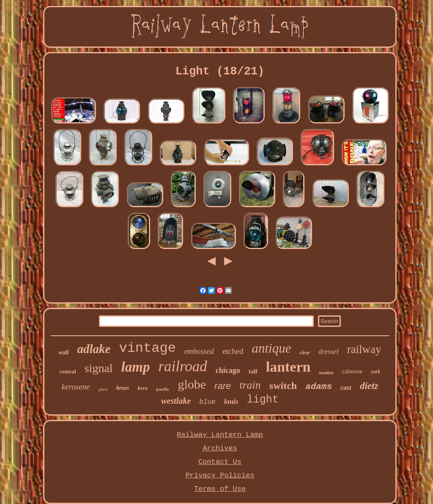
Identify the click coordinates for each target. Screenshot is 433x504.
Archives (220, 448)
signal (99, 368)
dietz (369, 386)
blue (207, 402)
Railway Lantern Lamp (220, 435)
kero (143, 388)
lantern (288, 367)
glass (103, 389)
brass (123, 388)
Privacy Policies (220, 475)
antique (271, 348)
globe (192, 384)
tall (253, 371)
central (68, 371)
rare (223, 386)
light (263, 400)
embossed (199, 351)
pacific (163, 389)
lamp (136, 367)
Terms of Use (220, 489)
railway (364, 349)
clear (305, 353)
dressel (329, 352)
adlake (94, 349)
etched (233, 351)
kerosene (76, 387)
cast (346, 388)
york (375, 372)
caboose (352, 371)
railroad (182, 366)
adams (319, 387)
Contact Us (220, 462)
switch (283, 386)
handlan (326, 373)
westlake (176, 401)
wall (63, 352)
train (250, 385)
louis (231, 401)
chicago (228, 370)
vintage (147, 348)
